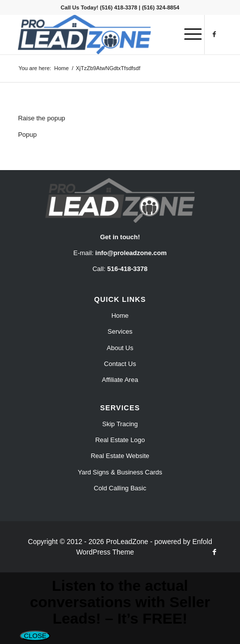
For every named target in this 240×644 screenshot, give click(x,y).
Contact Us (120, 364)
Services (120, 331)
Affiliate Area (120, 380)
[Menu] (188, 34)
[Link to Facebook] (215, 34)
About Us (120, 348)
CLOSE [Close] (35, 636)
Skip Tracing (120, 424)
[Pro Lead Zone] (100, 34)
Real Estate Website (120, 456)
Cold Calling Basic (120, 488)
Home (120, 316)
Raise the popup (42, 118)
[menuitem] (188, 34)
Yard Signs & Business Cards (120, 472)
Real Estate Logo (120, 440)
